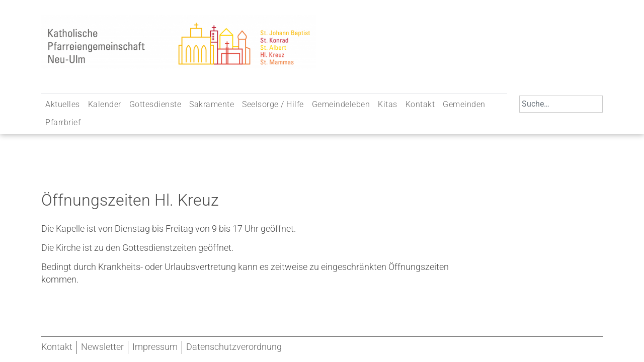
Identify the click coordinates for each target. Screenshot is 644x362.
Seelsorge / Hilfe (273, 104)
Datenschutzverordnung (234, 347)
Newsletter (102, 347)
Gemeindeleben (341, 104)
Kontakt (420, 104)
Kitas (388, 104)
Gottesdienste (155, 104)
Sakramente (212, 104)
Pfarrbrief (63, 122)
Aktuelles (63, 104)
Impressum (155, 347)
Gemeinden (464, 104)
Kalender (105, 104)
